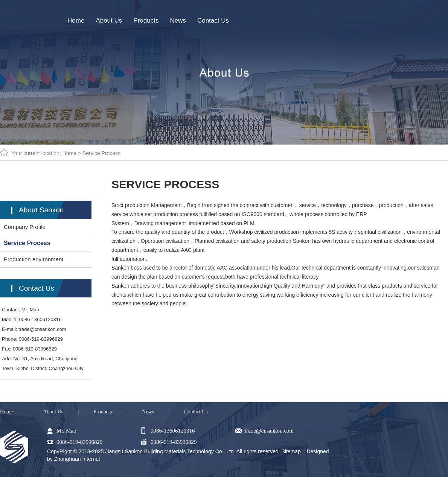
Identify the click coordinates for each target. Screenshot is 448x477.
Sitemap (291, 451)
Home (69, 153)
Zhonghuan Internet (77, 459)
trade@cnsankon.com (42, 329)
